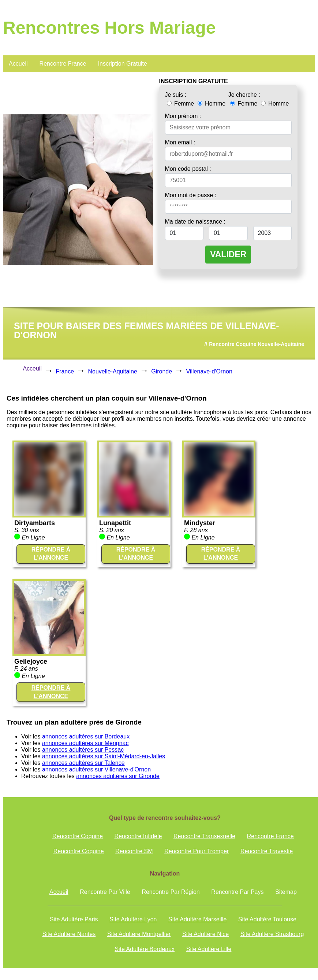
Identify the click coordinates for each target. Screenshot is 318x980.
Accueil (18, 64)
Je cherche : (244, 95)
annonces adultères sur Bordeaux (86, 736)
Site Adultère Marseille (197, 919)
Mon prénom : (183, 116)
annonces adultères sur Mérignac (85, 743)
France (65, 371)
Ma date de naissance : (195, 222)
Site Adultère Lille (209, 949)
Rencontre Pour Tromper (197, 851)
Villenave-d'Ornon (209, 371)
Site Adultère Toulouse (267, 919)
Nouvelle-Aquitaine (113, 371)
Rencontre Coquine (78, 836)
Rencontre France (63, 64)
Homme (212, 104)
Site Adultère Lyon (133, 919)
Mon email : (180, 142)
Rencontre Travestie (267, 851)
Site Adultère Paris (74, 919)
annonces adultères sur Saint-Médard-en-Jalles (104, 756)
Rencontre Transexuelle (204, 836)
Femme (181, 104)
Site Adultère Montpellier (139, 934)
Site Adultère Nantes (69, 934)
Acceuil (32, 369)
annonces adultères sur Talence (83, 763)
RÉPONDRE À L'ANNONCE (51, 554)
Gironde (162, 371)
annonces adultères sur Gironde (118, 776)
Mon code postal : (188, 169)
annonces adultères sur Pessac (83, 750)
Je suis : (176, 95)
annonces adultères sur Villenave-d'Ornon (96, 769)
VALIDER (228, 254)
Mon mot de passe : (191, 195)
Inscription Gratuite (123, 64)
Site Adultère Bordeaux (145, 949)
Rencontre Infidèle (138, 836)
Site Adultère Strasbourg (272, 934)
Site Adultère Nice (205, 934)
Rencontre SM (134, 851)
